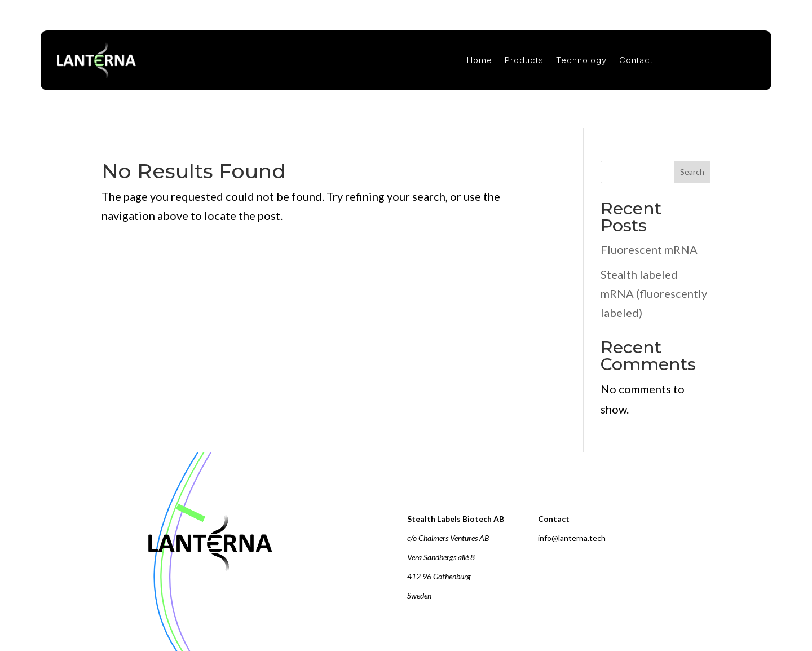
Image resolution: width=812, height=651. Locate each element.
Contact (636, 61)
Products (524, 61)
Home (480, 61)
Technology (581, 61)
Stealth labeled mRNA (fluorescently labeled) (654, 293)
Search (692, 172)
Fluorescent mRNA (649, 249)
